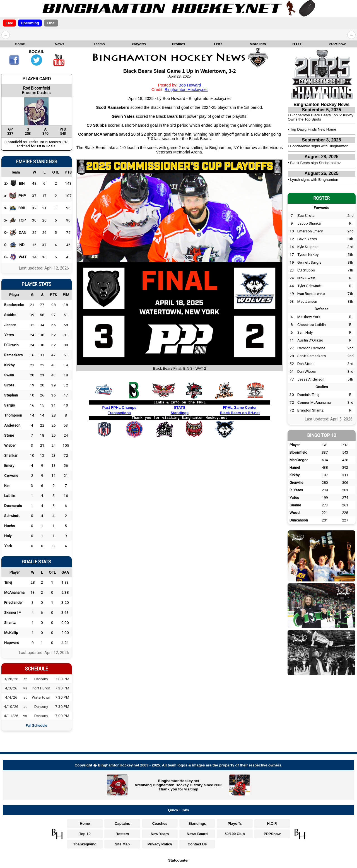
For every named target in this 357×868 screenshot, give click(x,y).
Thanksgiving (85, 844)
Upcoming (30, 23)
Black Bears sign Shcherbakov (315, 163)
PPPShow (337, 44)
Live (9, 23)
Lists (218, 44)
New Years (160, 834)
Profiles (178, 44)
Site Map (122, 844)
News (59, 44)
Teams (99, 44)
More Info (258, 44)
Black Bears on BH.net (240, 413)
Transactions (119, 413)
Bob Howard (190, 85)
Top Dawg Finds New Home (313, 129)
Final (51, 23)
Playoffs (139, 44)
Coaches (160, 823)
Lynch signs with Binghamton (314, 180)
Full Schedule (36, 725)
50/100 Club (235, 834)
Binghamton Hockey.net (186, 90)
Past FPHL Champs (119, 407)
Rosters (122, 834)
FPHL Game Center (240, 407)
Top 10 (85, 834)
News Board (197, 834)
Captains (122, 823)
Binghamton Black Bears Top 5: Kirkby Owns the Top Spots (321, 117)
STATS (180, 407)
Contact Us (197, 844)
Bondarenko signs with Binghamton (319, 146)
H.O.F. (297, 44)
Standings (180, 413)
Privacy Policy (160, 844)
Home (20, 44)
